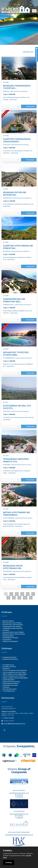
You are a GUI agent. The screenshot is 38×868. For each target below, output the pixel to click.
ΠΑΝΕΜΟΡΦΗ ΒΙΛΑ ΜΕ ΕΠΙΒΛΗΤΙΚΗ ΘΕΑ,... (14, 300)
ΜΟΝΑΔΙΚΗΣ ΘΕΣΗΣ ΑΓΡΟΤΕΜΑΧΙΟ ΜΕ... (13, 567)
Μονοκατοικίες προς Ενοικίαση (13, 625)
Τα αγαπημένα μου (9, 691)
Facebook (20, 795)
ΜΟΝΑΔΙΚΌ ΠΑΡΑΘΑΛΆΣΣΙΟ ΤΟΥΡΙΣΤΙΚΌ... (17, 87)
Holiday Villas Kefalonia (10, 659)
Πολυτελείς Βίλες (8, 636)
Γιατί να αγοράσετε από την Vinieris (14, 672)
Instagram (20, 797)
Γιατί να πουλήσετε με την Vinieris (14, 676)
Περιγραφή (30, 106)
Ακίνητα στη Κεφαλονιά (10, 641)
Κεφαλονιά (6, 668)
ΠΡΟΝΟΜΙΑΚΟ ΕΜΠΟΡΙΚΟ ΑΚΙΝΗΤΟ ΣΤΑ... (16, 460)
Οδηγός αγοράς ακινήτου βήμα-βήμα (15, 674)
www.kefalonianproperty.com (19, 793)
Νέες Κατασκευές (8, 621)
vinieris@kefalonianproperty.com (14, 724)
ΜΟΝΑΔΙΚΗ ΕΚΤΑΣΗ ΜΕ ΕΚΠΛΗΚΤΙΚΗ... (15, 194)
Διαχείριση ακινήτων (9, 657)
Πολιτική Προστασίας (10, 689)
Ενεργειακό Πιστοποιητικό (11, 682)
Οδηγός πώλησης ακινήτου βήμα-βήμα (15, 678)
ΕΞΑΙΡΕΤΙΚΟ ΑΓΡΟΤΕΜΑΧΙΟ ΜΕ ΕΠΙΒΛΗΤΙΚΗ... (18, 247)
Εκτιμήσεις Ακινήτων (9, 667)
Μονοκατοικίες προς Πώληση (12, 623)
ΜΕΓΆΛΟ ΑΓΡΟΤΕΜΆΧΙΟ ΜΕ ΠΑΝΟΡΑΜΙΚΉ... (16, 514)
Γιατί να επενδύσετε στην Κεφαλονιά (15, 670)
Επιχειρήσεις (7, 640)
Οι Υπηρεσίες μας (8, 665)
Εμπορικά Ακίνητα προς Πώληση (13, 632)
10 (25, 598)
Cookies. (8, 851)
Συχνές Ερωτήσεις (9, 680)
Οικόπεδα (6, 630)
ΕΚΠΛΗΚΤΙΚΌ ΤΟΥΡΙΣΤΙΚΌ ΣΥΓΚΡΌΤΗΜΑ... (16, 354)
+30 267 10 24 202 (9, 718)
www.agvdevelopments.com (19, 814)
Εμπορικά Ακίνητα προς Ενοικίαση (14, 634)
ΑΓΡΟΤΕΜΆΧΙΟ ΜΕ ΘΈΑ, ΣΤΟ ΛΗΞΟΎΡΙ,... (17, 407)
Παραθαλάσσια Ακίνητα (10, 638)
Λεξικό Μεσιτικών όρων (10, 685)
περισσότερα (13, 100)
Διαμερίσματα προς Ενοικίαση (13, 628)
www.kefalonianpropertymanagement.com (19, 835)
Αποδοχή (9, 862)
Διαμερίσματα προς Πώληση (12, 626)
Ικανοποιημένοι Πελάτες (10, 683)
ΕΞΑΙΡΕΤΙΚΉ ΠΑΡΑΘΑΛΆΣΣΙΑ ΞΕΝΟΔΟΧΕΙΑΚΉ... (17, 140)
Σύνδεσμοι (6, 687)
